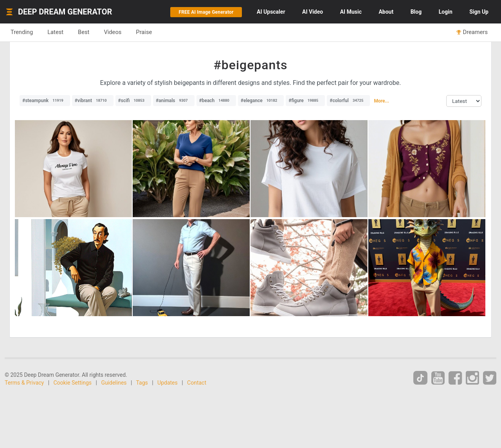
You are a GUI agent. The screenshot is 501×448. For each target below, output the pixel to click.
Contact (197, 383)
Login (446, 12)
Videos (113, 32)
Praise (144, 32)
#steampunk (45, 101)
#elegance (261, 101)
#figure (305, 101)
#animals (174, 101)
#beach (216, 101)
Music (351, 12)
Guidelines (114, 383)
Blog (416, 12)
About (386, 12)
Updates (168, 383)
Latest (55, 32)
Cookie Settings (73, 383)
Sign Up (479, 12)
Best (84, 32)
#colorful (348, 101)
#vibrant (93, 101)
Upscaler (271, 12)
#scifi (133, 101)
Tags (142, 383)
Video (313, 12)
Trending (22, 32)
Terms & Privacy (24, 383)
